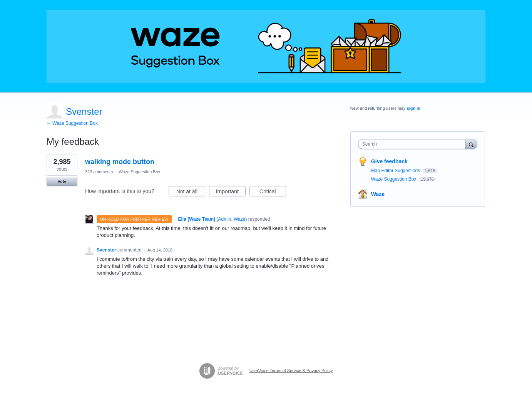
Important (231, 193)
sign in (414, 108)
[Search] (471, 144)
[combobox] (414, 144)
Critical (273, 193)
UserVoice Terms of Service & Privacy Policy (291, 371)
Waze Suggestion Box (139, 172)
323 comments (99, 172)
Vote (62, 181)
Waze (378, 194)
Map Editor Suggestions (396, 171)
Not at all (191, 193)
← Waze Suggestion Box (72, 123)
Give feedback (389, 161)
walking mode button (120, 162)
